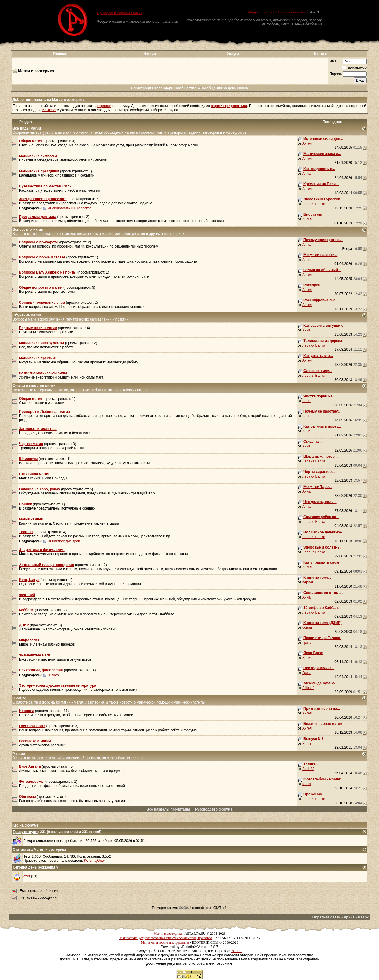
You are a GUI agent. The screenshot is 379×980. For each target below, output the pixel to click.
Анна (306, 174)
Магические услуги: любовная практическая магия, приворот (166, 938)
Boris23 (308, 769)
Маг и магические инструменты (165, 942)
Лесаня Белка (314, 204)
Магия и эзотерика (167, 934)
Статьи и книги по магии (34, 386)
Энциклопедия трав (64, 541)
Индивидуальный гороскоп (70, 208)
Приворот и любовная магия (120, 13)
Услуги (233, 54)
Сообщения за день (219, 88)
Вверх (363, 917)
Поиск (243, 88)
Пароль (335, 74)
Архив (349, 917)
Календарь (164, 88)
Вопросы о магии (28, 229)
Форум (150, 54)
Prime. (307, 743)
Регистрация (142, 88)
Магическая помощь (293, 12)
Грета (307, 643)
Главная (60, 54)
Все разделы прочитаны (168, 809)
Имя (333, 61)
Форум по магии (261, 12)
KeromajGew (94, 861)
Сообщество (188, 88)
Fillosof (308, 688)
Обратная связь (326, 917)
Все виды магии (27, 128)
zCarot (236, 951)
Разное (19, 754)
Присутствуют (25, 832)
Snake (307, 658)
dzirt (27, 876)
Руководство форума (214, 809)
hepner (308, 582)
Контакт (321, 54)
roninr (307, 784)
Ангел (307, 143)
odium (307, 628)
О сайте (19, 698)
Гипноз (53, 675)
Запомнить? (354, 68)
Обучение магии (27, 315)
